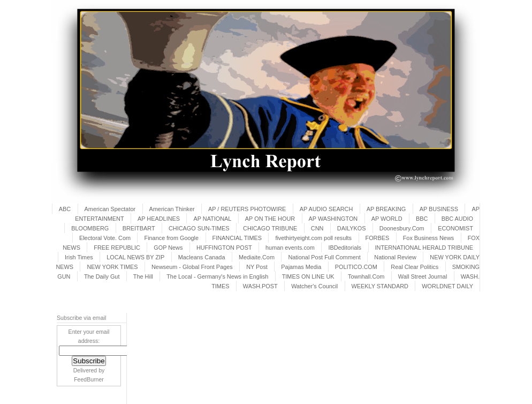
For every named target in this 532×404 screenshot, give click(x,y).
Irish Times (79, 257)
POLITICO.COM (356, 267)
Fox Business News (429, 238)
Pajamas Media (301, 267)
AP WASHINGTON (333, 219)
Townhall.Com (366, 276)
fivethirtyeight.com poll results (313, 238)
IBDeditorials (345, 248)
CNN (317, 228)
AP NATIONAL (212, 219)
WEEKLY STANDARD (380, 286)
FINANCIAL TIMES (237, 238)
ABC (65, 209)
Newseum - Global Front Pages (192, 267)
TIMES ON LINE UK (308, 276)
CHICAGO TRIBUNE (270, 228)
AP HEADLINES (159, 219)
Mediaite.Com (257, 257)
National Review (395, 257)
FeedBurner (89, 379)
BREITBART (139, 228)
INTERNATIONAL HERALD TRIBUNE (424, 248)
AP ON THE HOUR (270, 219)
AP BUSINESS (439, 209)
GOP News (168, 248)
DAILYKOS (352, 228)
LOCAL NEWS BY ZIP (135, 257)
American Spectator (110, 209)
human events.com (290, 248)
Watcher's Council (314, 286)
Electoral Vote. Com (105, 238)
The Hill (143, 276)
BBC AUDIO (457, 219)
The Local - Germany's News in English (217, 276)
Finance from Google (171, 238)
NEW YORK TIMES (112, 267)
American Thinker (172, 209)
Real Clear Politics (415, 267)
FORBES (378, 238)
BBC (422, 219)
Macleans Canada (202, 257)
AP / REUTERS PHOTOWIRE (247, 209)
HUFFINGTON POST (224, 248)
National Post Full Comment (324, 257)
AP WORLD (387, 219)
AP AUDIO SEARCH (326, 209)
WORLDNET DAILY (447, 286)
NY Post (257, 267)
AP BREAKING (386, 209)
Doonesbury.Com (402, 228)
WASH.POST (260, 286)
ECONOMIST (455, 228)
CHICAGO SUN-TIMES (199, 228)
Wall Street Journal (423, 276)
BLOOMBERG (90, 228)
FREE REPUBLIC (117, 248)
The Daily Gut (102, 276)
